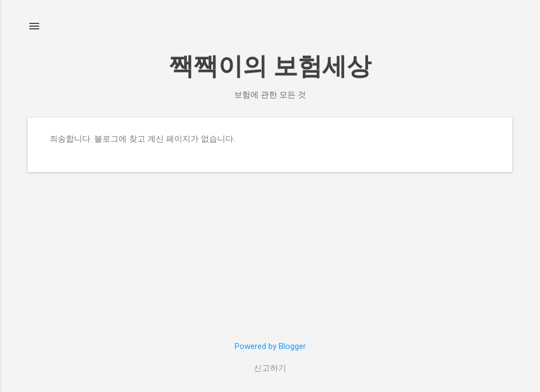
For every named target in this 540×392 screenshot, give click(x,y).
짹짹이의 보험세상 (270, 66)
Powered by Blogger (270, 346)
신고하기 (270, 368)
